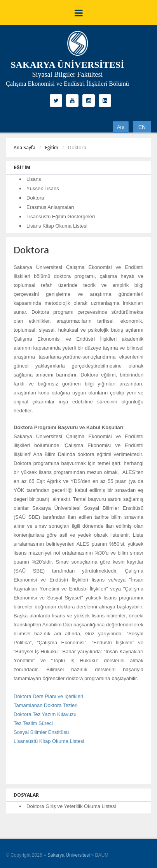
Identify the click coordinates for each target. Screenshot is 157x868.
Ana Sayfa (24, 148)
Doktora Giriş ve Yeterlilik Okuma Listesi (71, 806)
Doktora (35, 198)
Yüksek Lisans (43, 188)
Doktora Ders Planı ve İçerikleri (48, 696)
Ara (121, 127)
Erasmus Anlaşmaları (50, 207)
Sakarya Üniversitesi (69, 855)
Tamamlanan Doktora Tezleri (46, 705)
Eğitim (52, 148)
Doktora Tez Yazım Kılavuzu (45, 714)
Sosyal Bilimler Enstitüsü (41, 732)
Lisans (34, 179)
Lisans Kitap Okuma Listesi (57, 226)
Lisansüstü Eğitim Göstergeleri (61, 217)
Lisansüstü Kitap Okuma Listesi (49, 741)
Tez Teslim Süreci (33, 723)
